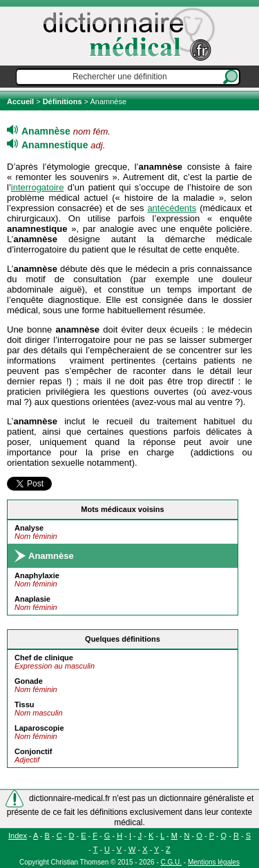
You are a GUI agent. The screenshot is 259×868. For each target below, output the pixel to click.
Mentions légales (214, 862)
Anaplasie (32, 599)
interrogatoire (38, 187)
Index (18, 836)
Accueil (21, 101)
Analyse (29, 528)
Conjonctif (33, 751)
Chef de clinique (44, 658)
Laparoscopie (39, 728)
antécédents (172, 208)
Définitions (63, 101)
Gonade (29, 681)
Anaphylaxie (37, 575)
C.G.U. (172, 862)
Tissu (25, 704)
